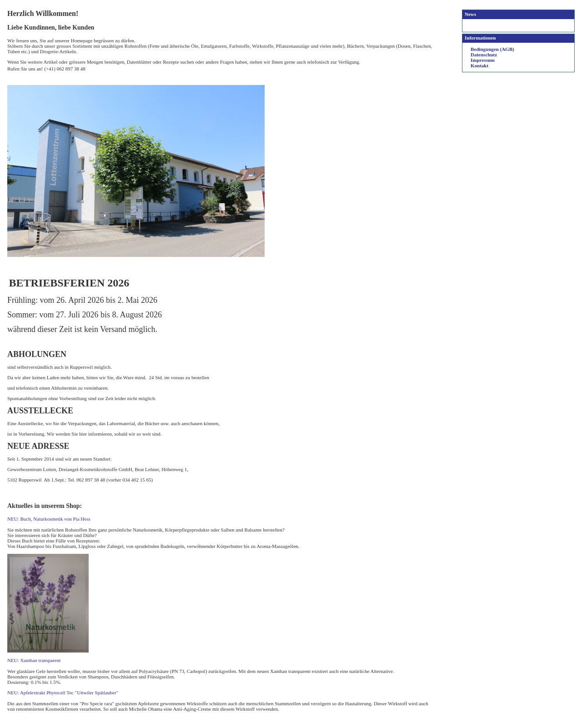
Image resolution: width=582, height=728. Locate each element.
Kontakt (479, 65)
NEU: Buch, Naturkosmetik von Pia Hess (49, 519)
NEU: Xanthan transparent (34, 660)
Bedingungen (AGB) (492, 49)
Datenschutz (484, 55)
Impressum (483, 60)
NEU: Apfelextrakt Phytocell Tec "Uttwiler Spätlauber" (63, 693)
